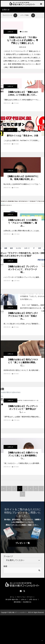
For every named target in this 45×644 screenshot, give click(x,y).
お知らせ (10, 32)
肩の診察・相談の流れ (12, 599)
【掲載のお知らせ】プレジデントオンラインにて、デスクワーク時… (23, 269)
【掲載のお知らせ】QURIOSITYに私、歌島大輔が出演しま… (22, 178)
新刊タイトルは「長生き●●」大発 (23, 136)
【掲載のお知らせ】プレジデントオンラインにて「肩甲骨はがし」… (23, 409)
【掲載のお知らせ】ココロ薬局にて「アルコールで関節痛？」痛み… (23, 223)
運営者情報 (17, 602)
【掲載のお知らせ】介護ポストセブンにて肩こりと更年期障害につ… (23, 455)
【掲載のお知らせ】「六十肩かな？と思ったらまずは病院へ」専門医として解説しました (23, 40)
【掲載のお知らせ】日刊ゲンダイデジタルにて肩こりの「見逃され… (23, 316)
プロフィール (21, 597)
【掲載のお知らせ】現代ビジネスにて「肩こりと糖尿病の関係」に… (23, 362)
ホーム (12, 597)
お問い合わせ (33, 599)
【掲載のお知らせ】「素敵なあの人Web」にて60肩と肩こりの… (23, 93)
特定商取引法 (27, 602)
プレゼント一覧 (23, 543)
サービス (30, 597)
